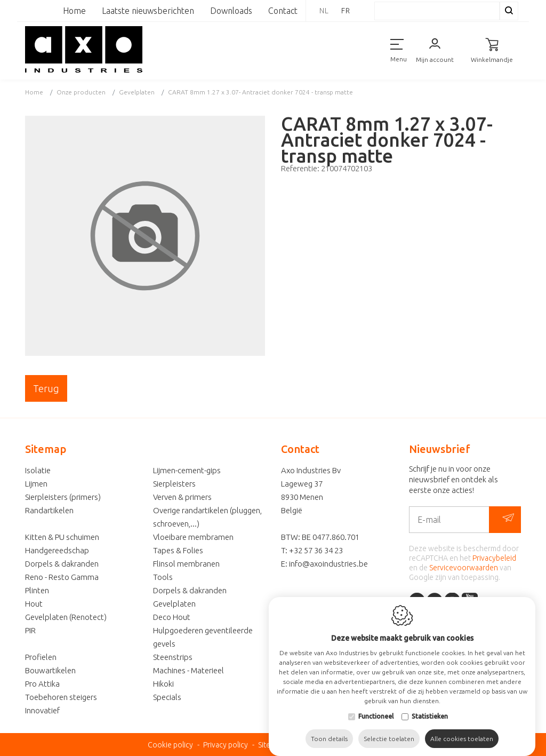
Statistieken (430, 721)
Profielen (41, 657)
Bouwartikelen (50, 670)
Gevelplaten (174, 604)
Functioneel (376, 721)
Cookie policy (170, 745)
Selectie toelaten (389, 743)
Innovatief (42, 710)
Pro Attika (42, 684)
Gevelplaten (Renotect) (66, 617)
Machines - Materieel (188, 670)
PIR (30, 630)
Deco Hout (172, 617)
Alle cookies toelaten (462, 743)
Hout (34, 604)
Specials (167, 697)
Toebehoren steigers (61, 697)
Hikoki (163, 684)
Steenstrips (173, 657)
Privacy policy (226, 745)
